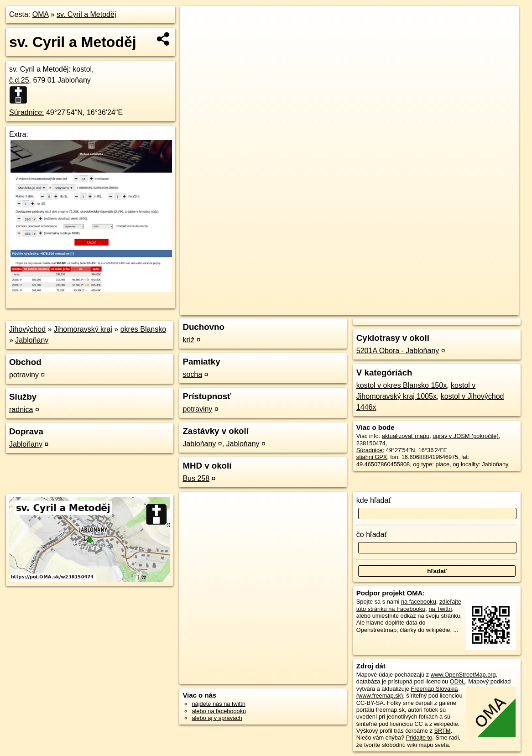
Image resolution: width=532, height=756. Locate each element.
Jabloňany (32, 340)
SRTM (443, 731)
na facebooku (419, 602)
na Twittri (440, 609)
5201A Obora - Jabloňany (398, 351)
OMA (41, 14)
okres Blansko (143, 329)
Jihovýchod (27, 329)
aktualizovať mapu (406, 436)
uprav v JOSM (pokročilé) (465, 436)
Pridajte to (419, 738)
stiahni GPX (372, 457)
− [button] (196, 36)
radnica (21, 409)
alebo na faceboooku (219, 711)
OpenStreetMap (363, 308)
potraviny (24, 375)
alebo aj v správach (217, 718)
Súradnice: (27, 112)
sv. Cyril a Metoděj (86, 14)
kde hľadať (374, 500)
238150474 (371, 443)
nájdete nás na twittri (218, 704)
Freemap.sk (410, 308)
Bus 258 (196, 478)
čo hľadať (372, 534)
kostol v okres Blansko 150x (402, 385)
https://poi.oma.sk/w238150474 (478, 308)
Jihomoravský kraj (83, 329)
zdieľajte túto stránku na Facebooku (409, 605)
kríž (188, 340)
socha (192, 374)
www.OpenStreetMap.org (463, 675)
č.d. (19, 80)
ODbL (457, 681)
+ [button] (196, 21)
